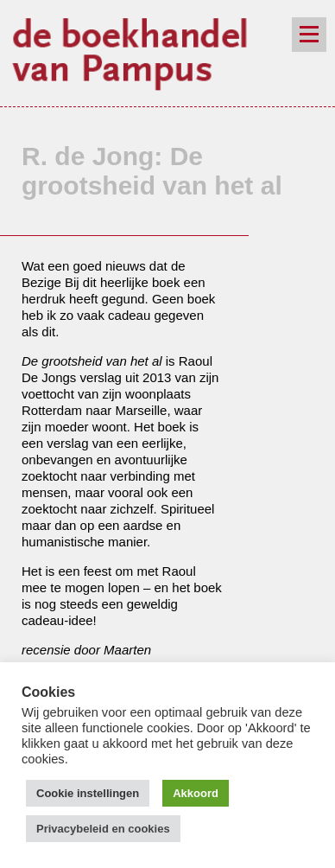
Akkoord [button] (196, 793)
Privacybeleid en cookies (103, 829)
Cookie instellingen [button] (88, 793)
